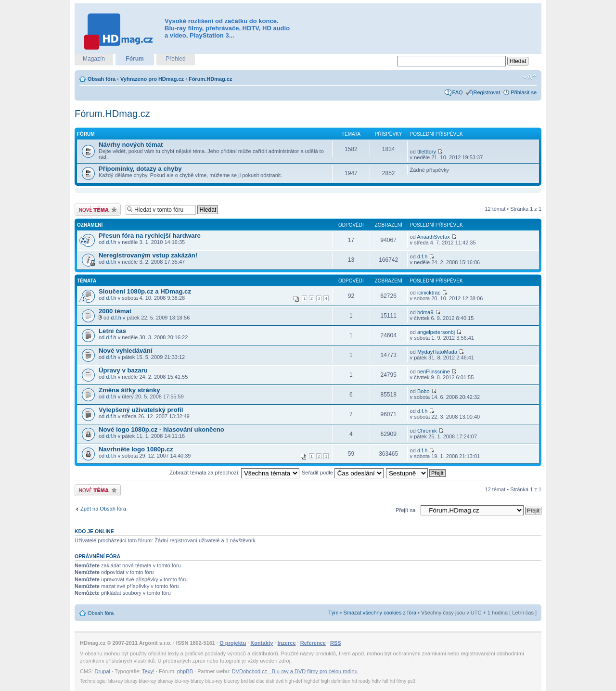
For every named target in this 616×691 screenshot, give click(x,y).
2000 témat (115, 311)
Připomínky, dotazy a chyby (140, 169)
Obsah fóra (102, 79)
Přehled (175, 59)
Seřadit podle (343, 473)
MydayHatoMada (437, 352)
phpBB (185, 671)
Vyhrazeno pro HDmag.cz (152, 79)
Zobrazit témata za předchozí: (234, 473)
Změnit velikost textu (530, 77)
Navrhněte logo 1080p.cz (136, 449)
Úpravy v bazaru (123, 370)
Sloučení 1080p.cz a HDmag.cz (145, 291)
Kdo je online (94, 531)
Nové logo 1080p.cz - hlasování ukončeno (161, 429)
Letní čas (112, 331)
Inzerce (287, 643)
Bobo (423, 391)
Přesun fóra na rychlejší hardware (150, 236)
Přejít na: (406, 510)
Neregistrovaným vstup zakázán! (148, 255)
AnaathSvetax (433, 237)
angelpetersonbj (436, 332)
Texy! (148, 671)
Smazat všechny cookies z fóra (380, 613)
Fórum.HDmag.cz (210, 79)
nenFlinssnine (434, 371)
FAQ (458, 92)
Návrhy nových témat (131, 145)
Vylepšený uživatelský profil (141, 410)
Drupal (103, 671)
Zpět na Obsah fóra (103, 509)
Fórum (135, 59)
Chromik (427, 431)
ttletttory (427, 152)
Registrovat (487, 92)
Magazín (94, 59)
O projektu (233, 643)
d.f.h (111, 242)
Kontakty (262, 643)
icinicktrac (429, 293)
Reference (313, 643)
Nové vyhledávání (125, 351)
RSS (336, 643)
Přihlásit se (524, 92)
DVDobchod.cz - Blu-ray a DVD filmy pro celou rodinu (295, 671)
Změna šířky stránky (129, 390)
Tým (333, 613)
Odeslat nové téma (98, 210)
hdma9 (425, 312)
